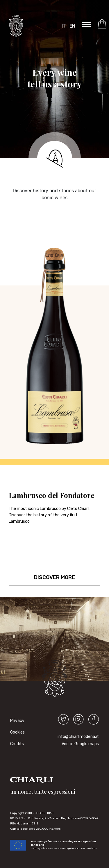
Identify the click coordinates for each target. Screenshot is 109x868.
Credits (14, 744)
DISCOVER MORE (54, 577)
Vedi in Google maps (80, 744)
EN (72, 26)
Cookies (14, 732)
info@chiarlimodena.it (78, 737)
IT (64, 26)
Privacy (14, 721)
